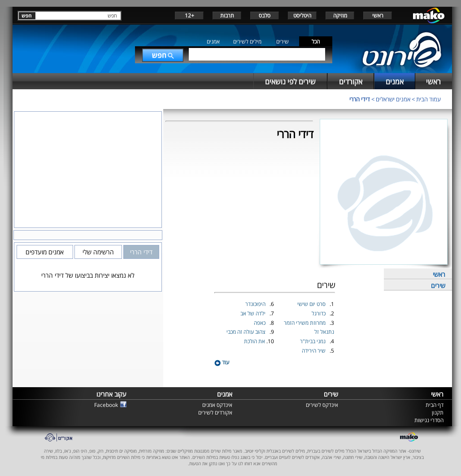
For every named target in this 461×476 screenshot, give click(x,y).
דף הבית (435, 405)
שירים (283, 41)
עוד (222, 362)
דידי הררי (360, 99)
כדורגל (319, 313)
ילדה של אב (254, 313)
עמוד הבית (428, 99)
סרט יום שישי (312, 304)
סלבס (265, 15)
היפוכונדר (256, 304)
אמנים (213, 41)
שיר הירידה (314, 351)
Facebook (106, 405)
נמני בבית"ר (313, 341)
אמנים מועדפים (45, 252)
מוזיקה (340, 15)
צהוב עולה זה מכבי (247, 332)
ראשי (378, 15)
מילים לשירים (247, 41)
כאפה (260, 323)
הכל (316, 41)
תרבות (227, 15)
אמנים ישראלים (393, 99)
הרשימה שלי (98, 252)
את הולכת (255, 341)
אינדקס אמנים (217, 405)
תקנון (438, 413)
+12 (189, 15)
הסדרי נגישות (429, 420)
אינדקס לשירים (322, 405)
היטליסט (302, 15)
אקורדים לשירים (215, 413)
